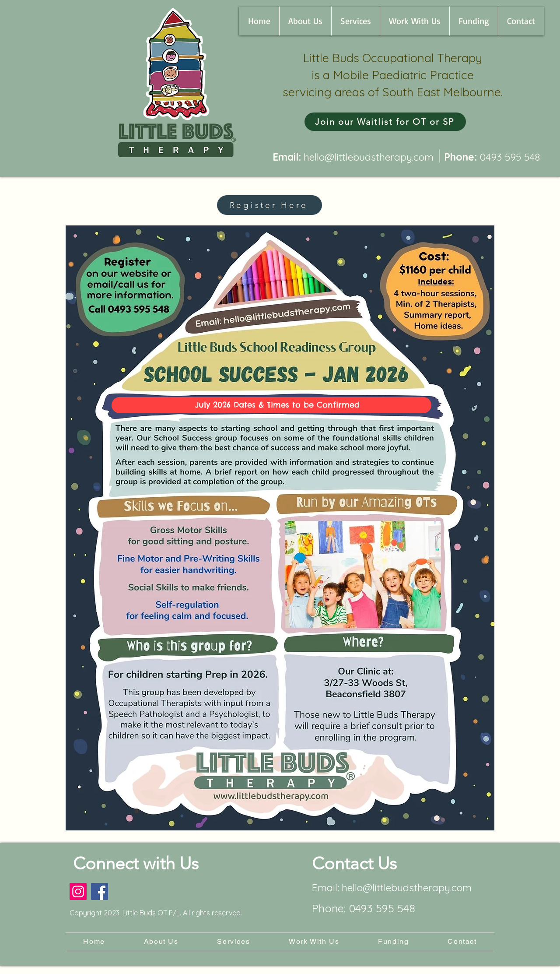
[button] (305, 21)
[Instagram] (78, 891)
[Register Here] (269, 205)
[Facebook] (100, 891)
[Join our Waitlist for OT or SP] (385, 122)
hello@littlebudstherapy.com (369, 157)
